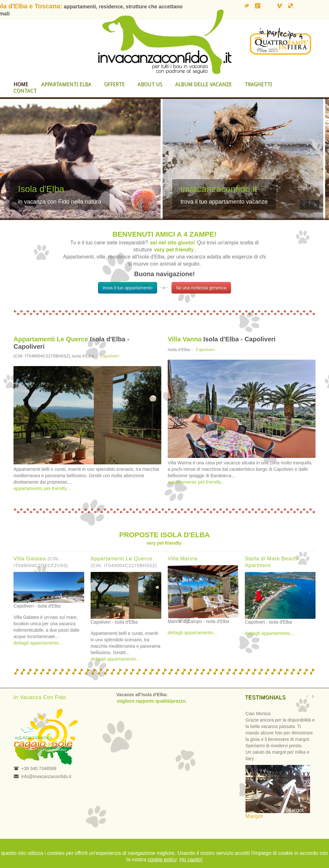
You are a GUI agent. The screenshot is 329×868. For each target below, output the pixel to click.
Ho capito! (191, 859)
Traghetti (258, 84)
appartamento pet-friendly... (42, 488)
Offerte (114, 84)
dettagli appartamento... (38, 643)
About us (150, 84)
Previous (305, 205)
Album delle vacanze (203, 84)
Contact (25, 91)
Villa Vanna (185, 339)
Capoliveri (110, 356)
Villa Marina (183, 559)
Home (21, 84)
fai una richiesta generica (201, 288)
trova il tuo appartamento (128, 288)
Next (315, 205)
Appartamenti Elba (66, 84)
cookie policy (162, 859)
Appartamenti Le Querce (51, 339)
